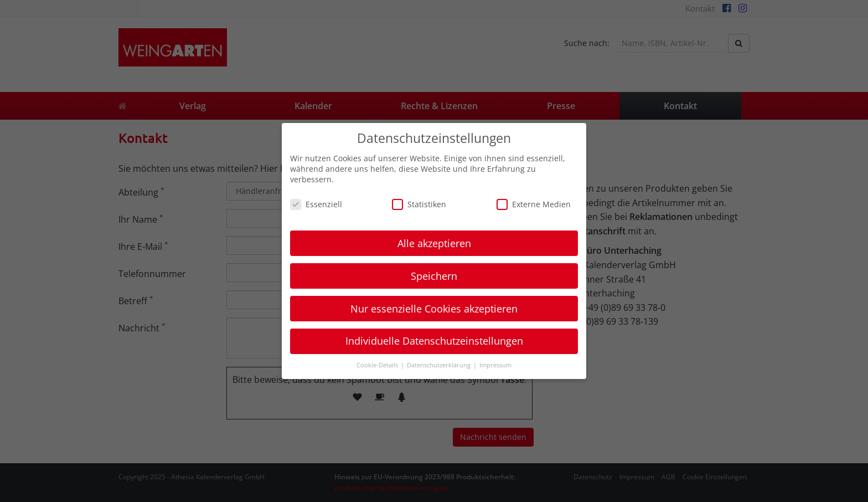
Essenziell (316, 204)
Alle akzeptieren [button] (434, 243)
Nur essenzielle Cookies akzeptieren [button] (434, 309)
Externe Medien (534, 204)
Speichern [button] (434, 276)
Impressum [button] (495, 365)
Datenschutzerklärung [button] (440, 365)
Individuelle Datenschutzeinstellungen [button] (434, 341)
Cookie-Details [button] (378, 365)
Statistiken (419, 204)
